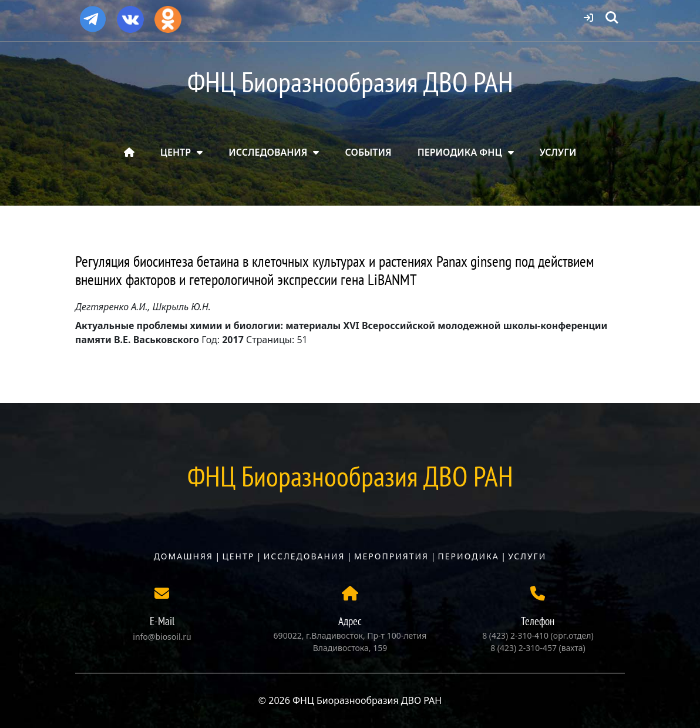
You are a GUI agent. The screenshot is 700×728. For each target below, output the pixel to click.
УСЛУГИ (558, 152)
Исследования (304, 556)
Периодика (469, 556)
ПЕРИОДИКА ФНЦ (460, 152)
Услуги (527, 556)
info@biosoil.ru (162, 637)
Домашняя (184, 556)
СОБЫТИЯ (368, 152)
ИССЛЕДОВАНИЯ (268, 152)
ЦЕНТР (176, 152)
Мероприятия (391, 556)
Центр (238, 556)
